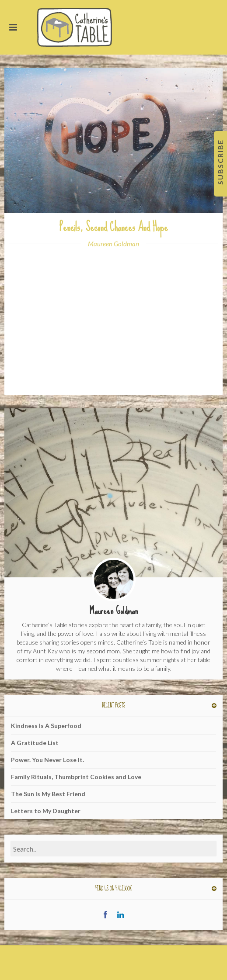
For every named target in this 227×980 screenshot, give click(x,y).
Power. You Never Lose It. (47, 760)
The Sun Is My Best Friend (48, 794)
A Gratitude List (35, 743)
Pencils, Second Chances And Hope (114, 227)
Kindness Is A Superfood (46, 726)
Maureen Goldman (113, 244)
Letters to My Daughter (46, 811)
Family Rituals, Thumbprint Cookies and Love (76, 777)
